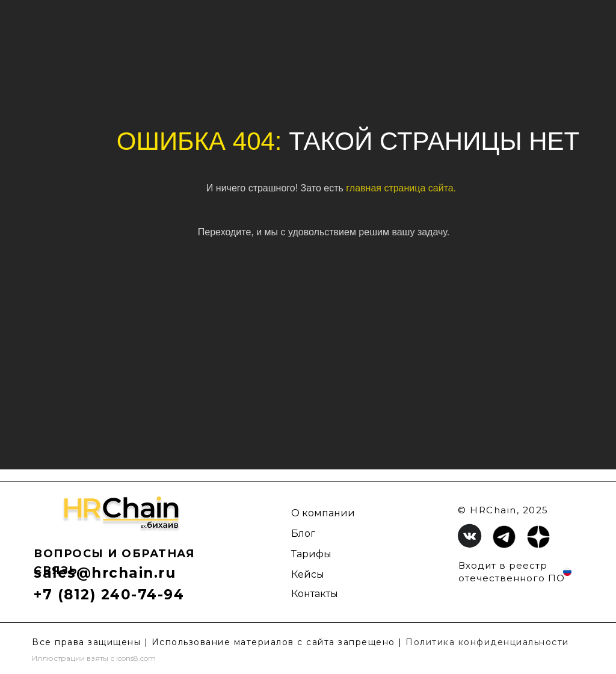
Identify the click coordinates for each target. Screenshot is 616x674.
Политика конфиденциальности (487, 642)
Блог (303, 533)
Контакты (315, 594)
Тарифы (311, 554)
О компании (323, 513)
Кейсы (308, 574)
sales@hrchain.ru (105, 573)
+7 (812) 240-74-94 (109, 595)
